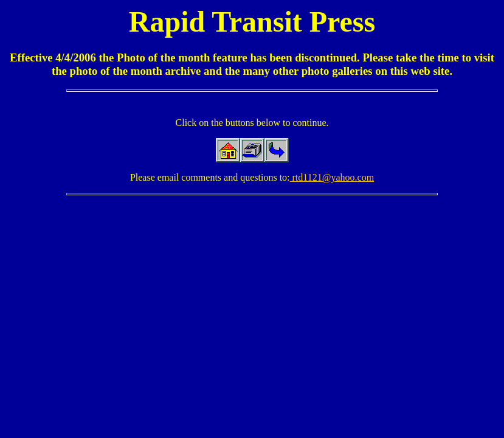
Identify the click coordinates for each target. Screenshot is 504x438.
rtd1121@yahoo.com (332, 177)
